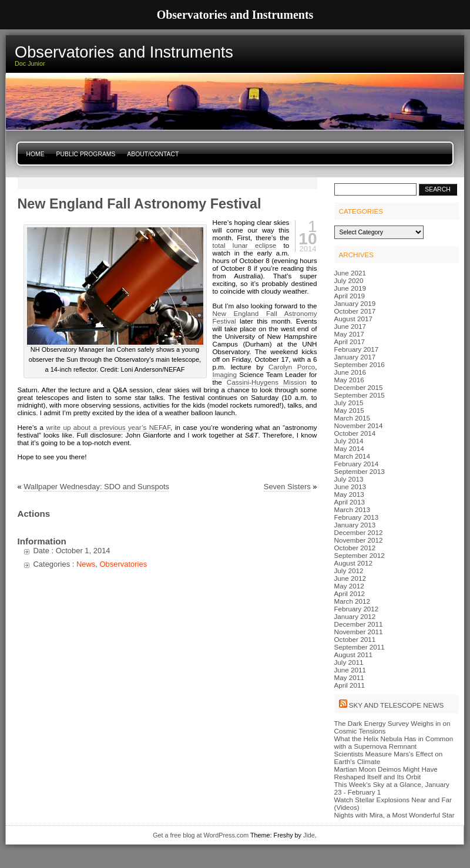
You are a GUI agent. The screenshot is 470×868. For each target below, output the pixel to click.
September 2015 (360, 395)
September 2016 (360, 364)
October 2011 (355, 639)
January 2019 (355, 303)
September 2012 (360, 555)
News (86, 564)
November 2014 (359, 425)
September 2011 (360, 647)
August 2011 (353, 655)
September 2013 (360, 471)
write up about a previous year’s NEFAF (108, 427)
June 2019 (350, 288)
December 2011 (359, 624)
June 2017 (350, 326)
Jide (309, 835)
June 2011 (350, 670)
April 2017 (350, 342)
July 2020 (349, 280)
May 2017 (349, 334)
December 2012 (359, 532)
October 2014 (355, 433)
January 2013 (355, 525)
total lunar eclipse (245, 245)
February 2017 (357, 349)
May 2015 (349, 410)
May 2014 (349, 448)
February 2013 (357, 517)
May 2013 (349, 494)
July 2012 (349, 571)
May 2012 (349, 586)
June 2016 (350, 372)
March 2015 (352, 418)
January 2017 (355, 357)
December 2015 (359, 387)
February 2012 (357, 609)
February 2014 (357, 464)
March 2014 (352, 456)
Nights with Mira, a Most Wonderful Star (395, 815)
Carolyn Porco (292, 367)
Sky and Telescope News (397, 705)
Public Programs (86, 154)
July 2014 (349, 441)
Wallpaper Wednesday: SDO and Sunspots (96, 487)
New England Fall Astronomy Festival (140, 204)
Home (36, 154)
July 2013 (349, 479)
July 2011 (349, 662)
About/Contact (153, 154)
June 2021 (350, 273)
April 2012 (350, 593)
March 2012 (352, 601)
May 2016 (349, 380)
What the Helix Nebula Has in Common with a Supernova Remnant (394, 742)
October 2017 (355, 311)
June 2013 (350, 487)
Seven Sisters (287, 487)
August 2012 (353, 563)
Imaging (225, 374)
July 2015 (349, 403)
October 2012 (355, 548)
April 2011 (350, 685)
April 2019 (350, 296)
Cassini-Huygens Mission (267, 382)
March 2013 (352, 509)
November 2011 (359, 632)
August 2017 (353, 319)
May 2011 (349, 677)
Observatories (124, 564)
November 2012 (359, 540)
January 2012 (355, 616)
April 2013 (350, 502)
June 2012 (350, 578)
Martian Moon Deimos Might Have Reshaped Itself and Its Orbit (386, 773)
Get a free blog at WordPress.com (201, 835)
